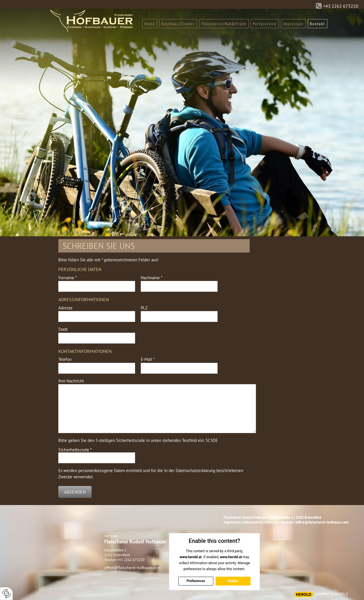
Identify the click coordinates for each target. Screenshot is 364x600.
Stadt (63, 329)
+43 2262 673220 (341, 6)
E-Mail (148, 359)
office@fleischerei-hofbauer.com (132, 568)
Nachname (152, 278)
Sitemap (272, 522)
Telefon (65, 359)
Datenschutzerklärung (196, 470)
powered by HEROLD (332, 594)
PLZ (144, 308)
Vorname (68, 278)
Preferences (196, 581)
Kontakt (287, 522)
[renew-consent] (6, 594)
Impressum (232, 522)
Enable (233, 581)
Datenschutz (253, 522)
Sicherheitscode (75, 450)
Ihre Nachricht (71, 381)
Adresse (65, 308)
